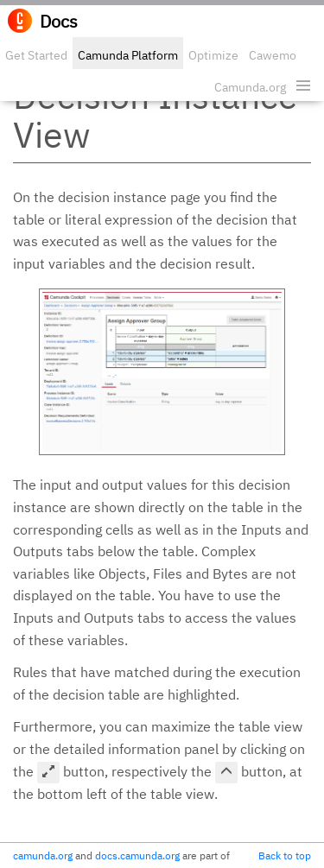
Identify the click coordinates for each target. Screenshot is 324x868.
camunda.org (43, 855)
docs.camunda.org (137, 855)
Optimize (213, 55)
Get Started (36, 55)
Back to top (285, 855)
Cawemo (273, 55)
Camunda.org (250, 87)
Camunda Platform (128, 55)
